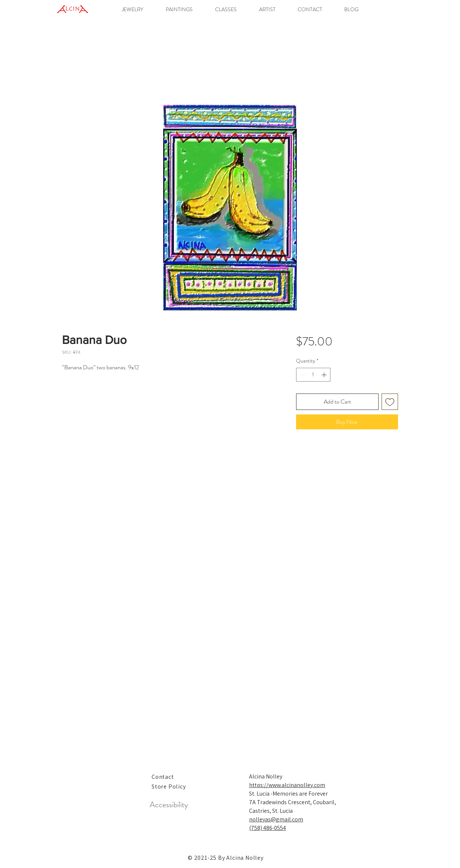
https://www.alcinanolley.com (287, 785)
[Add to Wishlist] (390, 402)
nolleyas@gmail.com (276, 819)
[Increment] (325, 375)
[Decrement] (302, 375)
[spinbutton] (313, 375)
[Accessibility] (169, 805)
